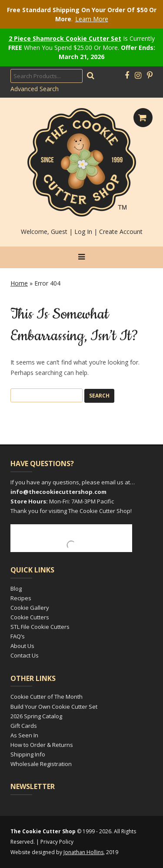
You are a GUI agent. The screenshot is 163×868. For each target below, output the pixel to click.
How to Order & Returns (42, 745)
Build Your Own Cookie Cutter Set (54, 707)
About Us (22, 646)
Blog (16, 589)
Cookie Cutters (30, 617)
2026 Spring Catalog (36, 716)
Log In (83, 232)
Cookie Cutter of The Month (47, 697)
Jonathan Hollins (83, 852)
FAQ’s (18, 636)
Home (19, 283)
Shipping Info (28, 754)
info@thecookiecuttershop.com (58, 492)
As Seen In (24, 735)
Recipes (21, 598)
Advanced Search (35, 89)
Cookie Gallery (30, 608)
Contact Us (25, 655)
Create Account (121, 232)
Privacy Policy (57, 842)
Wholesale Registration (41, 764)
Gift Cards (24, 726)
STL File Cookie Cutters (40, 627)
